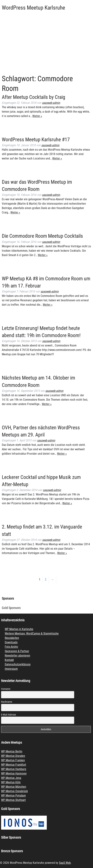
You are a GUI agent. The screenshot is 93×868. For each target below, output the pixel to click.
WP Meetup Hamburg (14, 769)
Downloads (11, 642)
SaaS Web (65, 863)
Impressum (11, 669)
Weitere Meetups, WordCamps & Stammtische (32, 634)
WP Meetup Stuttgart (13, 800)
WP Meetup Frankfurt (14, 765)
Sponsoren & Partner (17, 651)
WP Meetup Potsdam (13, 796)
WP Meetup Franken (13, 760)
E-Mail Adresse (9, 715)
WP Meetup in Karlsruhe (19, 629)
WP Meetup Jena (11, 778)
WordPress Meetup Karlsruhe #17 (36, 140)
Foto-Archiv (11, 647)
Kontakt (9, 660)
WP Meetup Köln (11, 782)
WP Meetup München (14, 787)
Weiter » (37, 116)
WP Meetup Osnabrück (14, 791)
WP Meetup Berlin (12, 751)
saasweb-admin (51, 103)
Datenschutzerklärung (18, 664)
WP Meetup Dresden (13, 756)
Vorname (6, 689)
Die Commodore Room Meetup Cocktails (42, 236)
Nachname (7, 702)
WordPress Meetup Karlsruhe (33, 8)
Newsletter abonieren (17, 656)
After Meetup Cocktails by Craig (34, 97)
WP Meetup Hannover (14, 773)
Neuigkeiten (12, 638)
